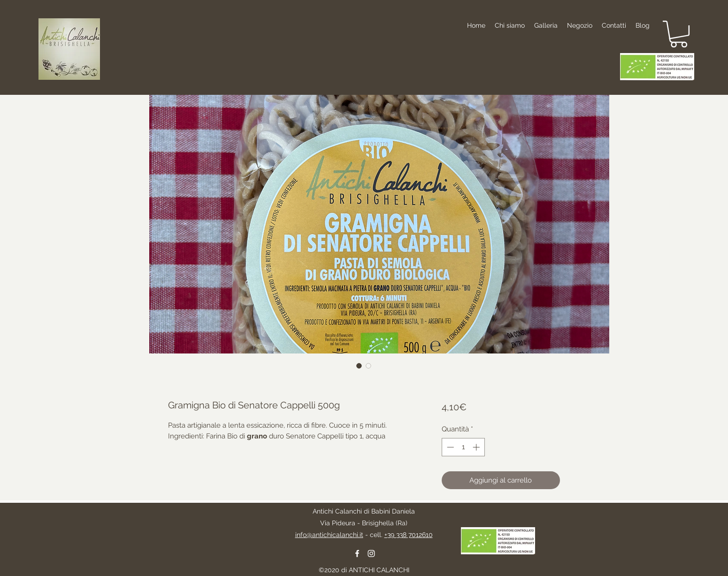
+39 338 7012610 (409, 535)
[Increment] (477, 447)
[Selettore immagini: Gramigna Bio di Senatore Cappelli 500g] (359, 366)
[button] (679, 34)
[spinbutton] (463, 447)
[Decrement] (449, 447)
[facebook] (357, 553)
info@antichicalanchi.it (329, 535)
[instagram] (371, 553)
